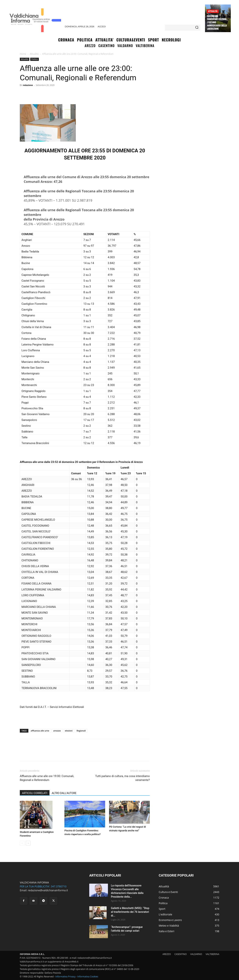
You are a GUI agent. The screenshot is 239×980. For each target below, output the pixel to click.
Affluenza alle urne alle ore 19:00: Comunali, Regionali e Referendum (47, 778)
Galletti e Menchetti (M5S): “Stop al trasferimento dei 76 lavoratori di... (130, 912)
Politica (35, 59)
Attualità (213, 11)
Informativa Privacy (65, 977)
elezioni (69, 731)
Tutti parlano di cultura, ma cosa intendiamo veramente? (122, 778)
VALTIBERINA (212, 954)
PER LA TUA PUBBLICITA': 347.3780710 (43, 886)
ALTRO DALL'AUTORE (64, 793)
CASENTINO (181, 954)
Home (23, 54)
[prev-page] (22, 843)
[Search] (197, 28)
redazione (28, 85)
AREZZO (167, 954)
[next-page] (28, 843)
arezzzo (57, 731)
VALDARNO (196, 954)
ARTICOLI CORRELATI (35, 793)
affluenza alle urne (40, 731)
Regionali (81, 731)
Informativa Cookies (88, 977)
